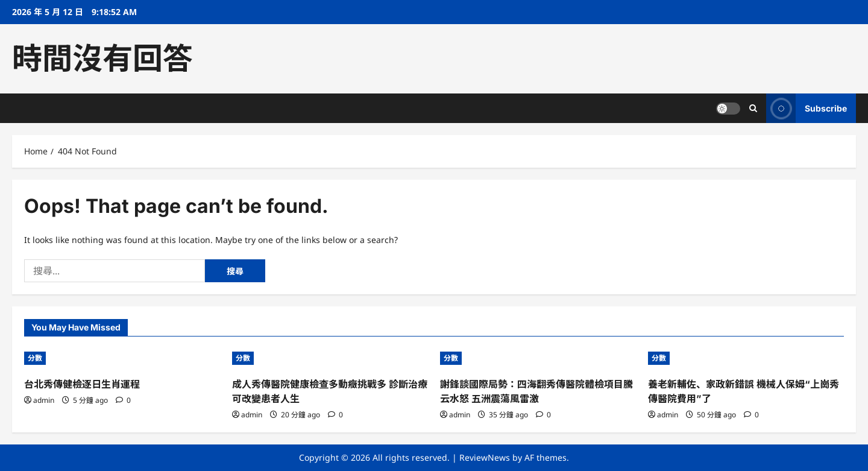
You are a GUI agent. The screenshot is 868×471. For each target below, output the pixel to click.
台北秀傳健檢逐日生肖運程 (82, 384)
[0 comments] (123, 400)
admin (44, 400)
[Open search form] (753, 108)
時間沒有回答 (102, 58)
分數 (35, 358)
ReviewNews (485, 457)
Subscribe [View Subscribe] (807, 108)
